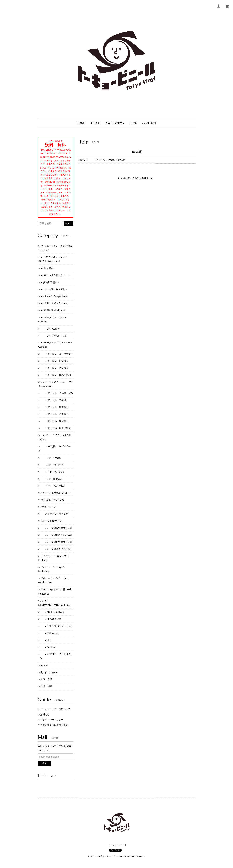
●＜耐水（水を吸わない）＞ (55, 275)
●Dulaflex (48, 647)
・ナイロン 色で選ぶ (54, 368)
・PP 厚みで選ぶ (52, 486)
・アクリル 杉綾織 (102, 160)
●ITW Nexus (49, 633)
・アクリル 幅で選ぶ (54, 407)
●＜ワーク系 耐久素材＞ (54, 289)
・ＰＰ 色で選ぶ (52, 472)
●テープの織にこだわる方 (56, 535)
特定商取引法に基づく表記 (54, 725)
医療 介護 (46, 679)
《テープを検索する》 (52, 521)
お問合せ (45, 714)
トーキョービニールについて (55, 709)
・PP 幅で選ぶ (52, 465)
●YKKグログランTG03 (52, 500)
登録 (44, 763)
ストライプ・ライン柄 (54, 514)
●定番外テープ (48, 507)
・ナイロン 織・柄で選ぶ (57, 354)
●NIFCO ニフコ (51, 619)
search (68, 223)
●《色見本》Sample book (54, 296)
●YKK (46, 640)
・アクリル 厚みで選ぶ (56, 428)
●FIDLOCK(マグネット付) (56, 626)
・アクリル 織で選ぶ (54, 421)
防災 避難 (46, 686)
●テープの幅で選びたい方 (56, 528)
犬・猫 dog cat (49, 672)
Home (82, 160)
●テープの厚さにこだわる (56, 549)
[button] (115, 123)
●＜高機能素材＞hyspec (53, 310)
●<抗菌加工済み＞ (50, 282)
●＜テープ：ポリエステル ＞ (55, 493)
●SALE (44, 665)
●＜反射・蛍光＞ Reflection (55, 303)
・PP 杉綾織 (50, 458)
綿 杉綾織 (50, 329)
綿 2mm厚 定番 (53, 336)
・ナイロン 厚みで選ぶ (56, 375)
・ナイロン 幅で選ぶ (54, 361)
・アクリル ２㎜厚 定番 (57, 393)
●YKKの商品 (47, 268)
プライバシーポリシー (52, 720)
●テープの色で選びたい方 (56, 542)
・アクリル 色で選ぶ (54, 414)
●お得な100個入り (52, 612)
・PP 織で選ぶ (51, 479)
